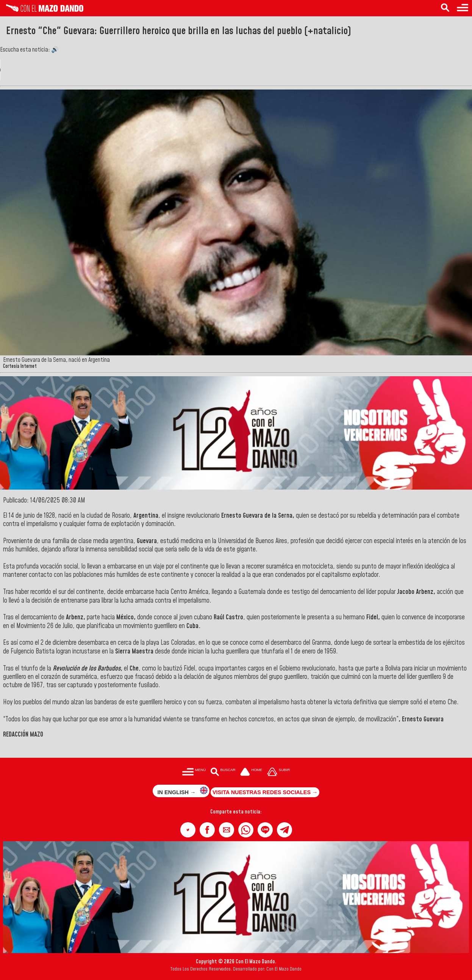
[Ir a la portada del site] (251, 772)
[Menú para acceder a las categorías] (463, 8)
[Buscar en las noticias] (445, 8)
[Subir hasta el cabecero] (278, 772)
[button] (188, 830)
